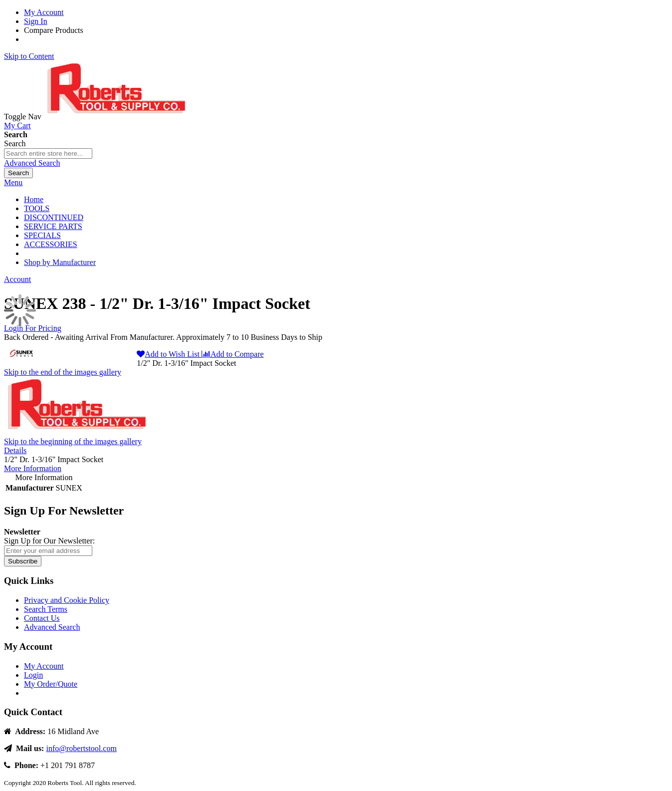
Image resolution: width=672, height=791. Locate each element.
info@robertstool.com (81, 748)
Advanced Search (32, 163)
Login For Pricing (33, 328)
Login (33, 675)
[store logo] (118, 117)
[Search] (18, 173)
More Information (33, 468)
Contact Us (42, 618)
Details (15, 450)
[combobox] (48, 153)
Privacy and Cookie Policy (67, 600)
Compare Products (54, 30)
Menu (13, 182)
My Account (44, 12)
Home (34, 199)
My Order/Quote (51, 684)
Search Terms (46, 609)
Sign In (36, 21)
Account (17, 279)
